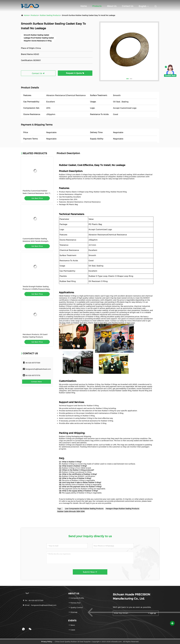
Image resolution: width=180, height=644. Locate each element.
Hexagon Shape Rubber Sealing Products (122, 509)
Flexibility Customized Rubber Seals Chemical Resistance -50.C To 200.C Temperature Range (37, 193)
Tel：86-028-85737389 (33, 600)
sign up (152, 613)
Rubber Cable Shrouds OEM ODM (71, 511)
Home (84, 6)
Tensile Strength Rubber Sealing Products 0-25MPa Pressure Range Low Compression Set (37, 289)
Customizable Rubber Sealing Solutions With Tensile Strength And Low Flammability (35, 241)
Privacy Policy (47, 642)
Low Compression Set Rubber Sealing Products (84, 509)
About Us (112, 6)
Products (97, 6)
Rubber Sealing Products (50, 15)
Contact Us (128, 6)
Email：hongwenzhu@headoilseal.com (40, 605)
